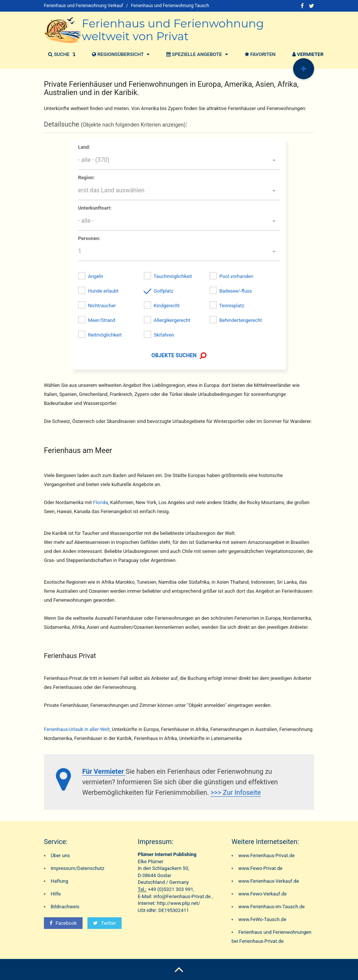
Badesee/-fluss (235, 291)
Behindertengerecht (240, 320)
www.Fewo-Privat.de (260, 868)
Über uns (60, 855)
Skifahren (164, 335)
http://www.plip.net (177, 903)
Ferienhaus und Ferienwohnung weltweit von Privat (173, 30)
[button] (179, 160)
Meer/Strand (102, 320)
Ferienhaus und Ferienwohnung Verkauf (83, 6)
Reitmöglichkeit (105, 335)
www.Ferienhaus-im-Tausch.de (272, 907)
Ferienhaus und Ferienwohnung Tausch (170, 6)
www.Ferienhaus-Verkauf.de (269, 881)
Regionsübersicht (120, 54)
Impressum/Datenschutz (77, 868)
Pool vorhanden (236, 276)
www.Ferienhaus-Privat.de (266, 855)
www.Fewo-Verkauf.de (262, 894)
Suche (61, 54)
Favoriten (259, 54)
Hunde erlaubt (103, 291)
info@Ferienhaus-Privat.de (182, 896)
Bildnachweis (65, 907)
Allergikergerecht (172, 320)
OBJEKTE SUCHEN (179, 355)
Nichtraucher (102, 306)
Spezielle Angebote (196, 54)
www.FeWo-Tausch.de (262, 919)
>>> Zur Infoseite (236, 792)
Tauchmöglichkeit (173, 276)
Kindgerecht (166, 306)
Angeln (95, 276)
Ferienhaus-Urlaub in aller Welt (77, 729)
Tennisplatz (232, 306)
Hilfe (56, 894)
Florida (101, 502)
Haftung (59, 881)
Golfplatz (163, 291)
